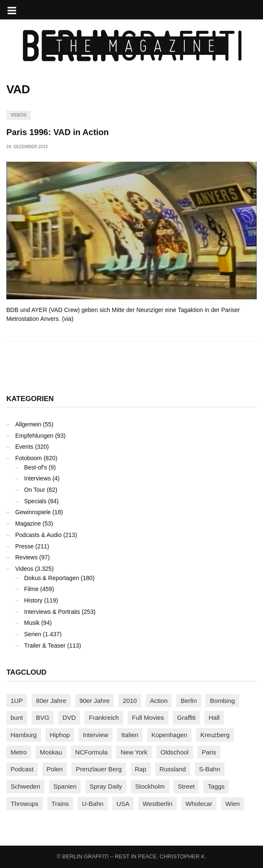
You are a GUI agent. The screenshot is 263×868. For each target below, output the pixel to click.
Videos (19, 115)
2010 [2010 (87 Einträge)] (130, 701)
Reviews (26, 557)
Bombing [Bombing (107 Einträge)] (222, 701)
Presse (25, 546)
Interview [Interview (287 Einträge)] (96, 735)
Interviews (37, 478)
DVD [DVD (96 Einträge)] (69, 717)
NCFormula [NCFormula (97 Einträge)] (92, 752)
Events (24, 447)
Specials (35, 501)
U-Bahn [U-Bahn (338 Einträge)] (93, 804)
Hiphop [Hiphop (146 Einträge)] (60, 735)
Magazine (28, 524)
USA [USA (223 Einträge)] (123, 804)
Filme (31, 589)
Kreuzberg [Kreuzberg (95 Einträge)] (215, 735)
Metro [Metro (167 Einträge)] (19, 752)
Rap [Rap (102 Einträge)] (141, 769)
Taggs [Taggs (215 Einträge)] (216, 786)
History (33, 600)
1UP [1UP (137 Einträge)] (17, 701)
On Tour (35, 490)
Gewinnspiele (33, 512)
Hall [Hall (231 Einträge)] (214, 717)
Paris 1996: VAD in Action (58, 132)
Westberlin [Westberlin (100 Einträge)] (158, 804)
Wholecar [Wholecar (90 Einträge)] (199, 804)
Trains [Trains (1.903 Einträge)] (60, 804)
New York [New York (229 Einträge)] (134, 752)
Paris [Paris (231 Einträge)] (209, 752)
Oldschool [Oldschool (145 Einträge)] (175, 752)
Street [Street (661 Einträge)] (186, 786)
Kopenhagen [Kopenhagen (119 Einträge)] (169, 735)
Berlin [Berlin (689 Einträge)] (189, 701)
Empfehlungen (34, 436)
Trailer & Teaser (45, 646)
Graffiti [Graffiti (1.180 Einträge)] (186, 717)
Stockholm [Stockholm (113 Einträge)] (150, 786)
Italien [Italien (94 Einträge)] (130, 735)
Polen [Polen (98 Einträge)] (55, 769)
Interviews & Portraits (52, 612)
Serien (33, 634)
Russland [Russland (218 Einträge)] (173, 769)
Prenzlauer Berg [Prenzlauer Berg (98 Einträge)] (99, 769)
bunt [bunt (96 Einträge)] (17, 717)
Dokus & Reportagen (52, 578)
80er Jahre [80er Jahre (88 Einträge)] (51, 701)
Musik (32, 623)
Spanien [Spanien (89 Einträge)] (65, 786)
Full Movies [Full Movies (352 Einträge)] (148, 717)
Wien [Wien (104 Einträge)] (233, 804)
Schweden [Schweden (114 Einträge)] (25, 786)
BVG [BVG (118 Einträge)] (43, 717)
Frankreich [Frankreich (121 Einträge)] (104, 717)
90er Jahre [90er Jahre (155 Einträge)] (95, 701)
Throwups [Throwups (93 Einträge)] (25, 804)
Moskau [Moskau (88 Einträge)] (51, 752)
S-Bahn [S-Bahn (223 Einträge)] (210, 769)
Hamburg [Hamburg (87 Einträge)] (24, 735)
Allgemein (28, 424)
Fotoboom (29, 458)
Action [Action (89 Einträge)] (159, 701)
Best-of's (36, 467)
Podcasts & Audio (38, 535)
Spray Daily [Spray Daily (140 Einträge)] (106, 786)
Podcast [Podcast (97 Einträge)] (22, 769)
